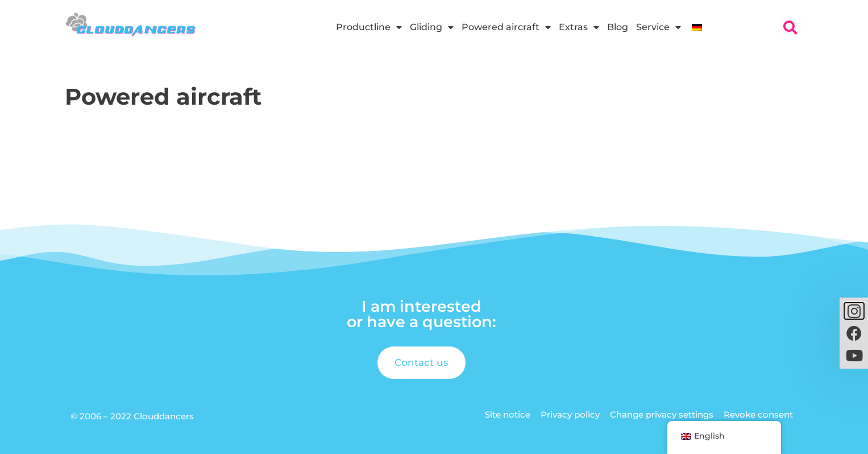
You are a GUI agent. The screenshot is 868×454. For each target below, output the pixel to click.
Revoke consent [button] (758, 414)
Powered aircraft (506, 27)
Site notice (508, 414)
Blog (618, 27)
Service (659, 27)
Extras (579, 27)
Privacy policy (570, 414)
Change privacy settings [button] (662, 414)
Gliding (432, 27)
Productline (369, 27)
